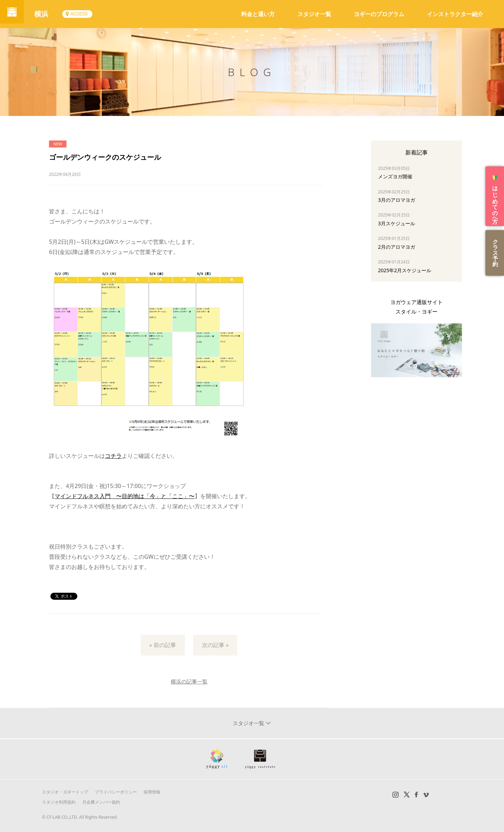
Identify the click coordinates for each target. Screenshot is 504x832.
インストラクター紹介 (455, 14)
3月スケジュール (397, 223)
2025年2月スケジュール (405, 270)
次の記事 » (215, 645)
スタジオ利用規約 (59, 802)
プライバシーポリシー (116, 792)
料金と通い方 (258, 14)
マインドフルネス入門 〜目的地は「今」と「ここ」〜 (125, 496)
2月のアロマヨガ (397, 247)
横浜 (45, 14)
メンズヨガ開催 (395, 176)
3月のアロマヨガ (397, 200)
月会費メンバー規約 (101, 802)
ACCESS (83, 14)
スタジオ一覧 (314, 14)
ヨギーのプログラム (379, 14)
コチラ (113, 456)
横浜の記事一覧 (189, 681)
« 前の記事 (163, 645)
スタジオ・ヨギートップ (65, 792)
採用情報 (152, 792)
